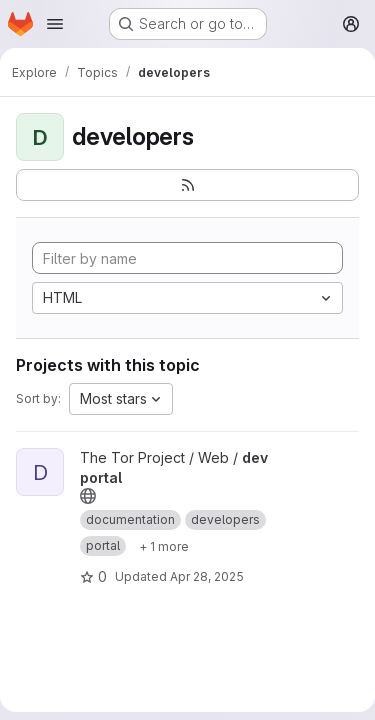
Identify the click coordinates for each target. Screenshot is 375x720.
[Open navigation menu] (55, 24)
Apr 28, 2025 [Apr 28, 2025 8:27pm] (207, 576)
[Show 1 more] (164, 546)
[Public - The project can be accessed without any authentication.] (88, 496)
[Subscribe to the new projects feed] (187, 185)
